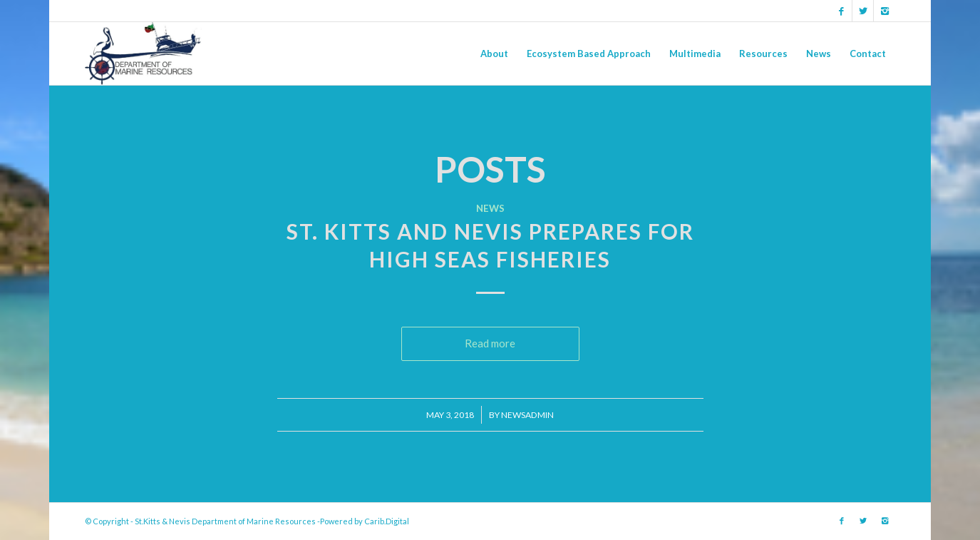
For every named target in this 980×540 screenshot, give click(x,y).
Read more (490, 343)
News (490, 208)
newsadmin (527, 415)
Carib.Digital (387, 521)
